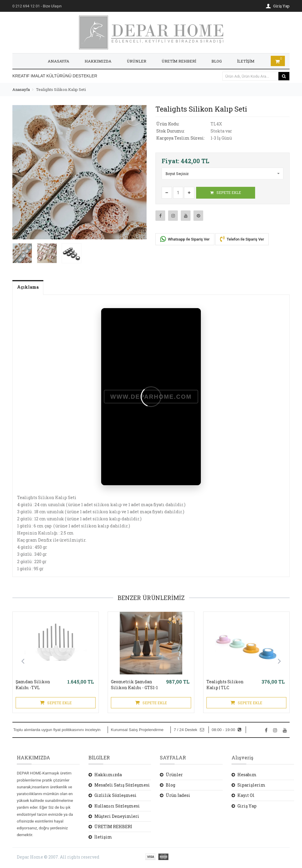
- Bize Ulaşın (37, 6)
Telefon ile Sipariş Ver (242, 239)
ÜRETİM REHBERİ (179, 61)
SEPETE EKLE (226, 192)
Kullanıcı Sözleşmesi (117, 806)
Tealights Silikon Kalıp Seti (61, 89)
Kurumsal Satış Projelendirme (137, 730)
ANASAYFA (59, 61)
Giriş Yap (247, 806)
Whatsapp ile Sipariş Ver (185, 239)
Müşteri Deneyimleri (117, 816)
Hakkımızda (108, 775)
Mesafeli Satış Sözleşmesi (122, 785)
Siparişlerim (251, 785)
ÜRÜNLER (137, 61)
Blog (170, 785)
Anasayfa (21, 89)
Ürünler (174, 775)
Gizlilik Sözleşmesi (115, 795)
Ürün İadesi (178, 795)
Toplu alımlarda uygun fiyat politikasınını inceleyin (57, 730)
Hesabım (247, 775)
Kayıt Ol (246, 795)
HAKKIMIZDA (98, 61)
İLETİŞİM (246, 61)
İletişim (103, 837)
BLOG (217, 61)
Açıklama (28, 287)
